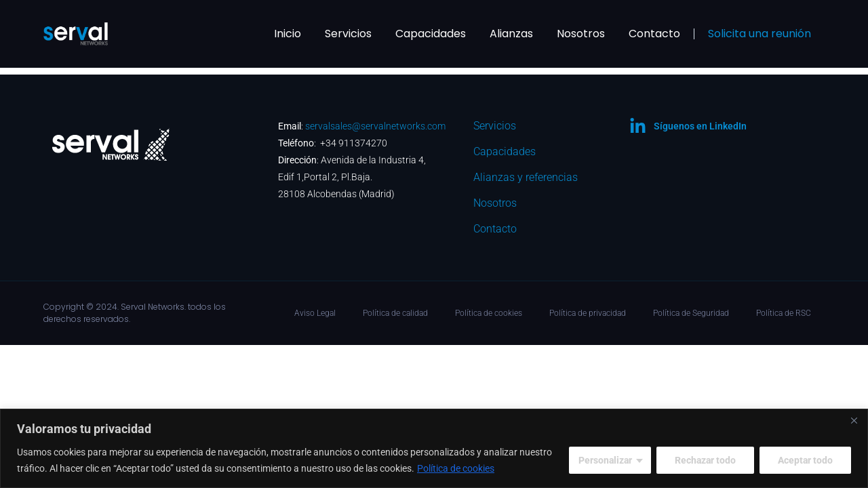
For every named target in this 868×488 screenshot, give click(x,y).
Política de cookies (456, 468)
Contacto (654, 34)
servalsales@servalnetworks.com (375, 126)
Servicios (348, 34)
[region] (434, 448)
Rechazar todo (705, 460)
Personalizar (605, 460)
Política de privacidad (588, 313)
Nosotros (581, 34)
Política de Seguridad (691, 313)
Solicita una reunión (759, 34)
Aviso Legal (315, 313)
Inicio (288, 34)
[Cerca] (854, 420)
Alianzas (511, 34)
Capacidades (431, 34)
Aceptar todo (805, 460)
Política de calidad (395, 313)
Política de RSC (784, 313)
